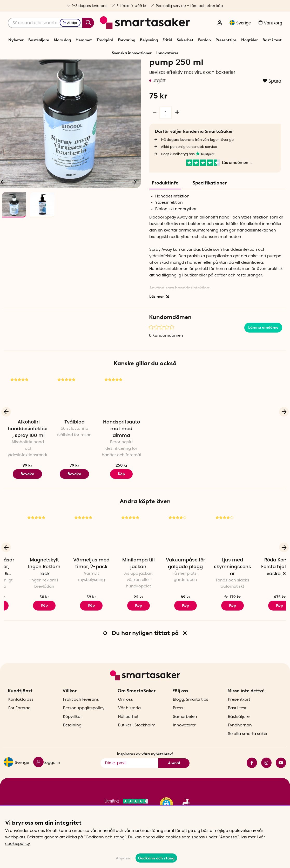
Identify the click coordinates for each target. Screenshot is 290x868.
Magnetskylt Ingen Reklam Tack (74, 597)
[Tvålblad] (74, 425)
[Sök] (51, 23)
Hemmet (84, 40)
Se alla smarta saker (248, 749)
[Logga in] (220, 23)
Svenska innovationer (132, 53)
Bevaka (27, 504)
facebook (252, 778)
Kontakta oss (21, 715)
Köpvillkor (73, 732)
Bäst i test (272, 40)
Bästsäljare (39, 40)
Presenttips (226, 40)
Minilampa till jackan (169, 593)
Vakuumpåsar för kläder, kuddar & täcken (28, 597)
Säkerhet (185, 40)
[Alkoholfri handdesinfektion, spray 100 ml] (27, 425)
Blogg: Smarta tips (191, 715)
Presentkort (239, 715)
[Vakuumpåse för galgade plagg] (216, 563)
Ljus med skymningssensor (263, 597)
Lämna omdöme (263, 357)
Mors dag (62, 40)
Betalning (72, 740)
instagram (266, 778)
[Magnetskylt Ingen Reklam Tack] (74, 563)
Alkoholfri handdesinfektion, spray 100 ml (29, 459)
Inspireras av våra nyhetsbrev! (145, 769)
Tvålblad (75, 452)
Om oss (126, 715)
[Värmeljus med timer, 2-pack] (121, 563)
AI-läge (70, 23)
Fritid (167, 40)
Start (89, 66)
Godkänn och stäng (156, 858)
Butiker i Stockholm (137, 740)
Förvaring (127, 40)
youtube (281, 778)
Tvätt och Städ (125, 66)
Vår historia (129, 723)
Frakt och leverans (81, 715)
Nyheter (16, 40)
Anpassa (124, 858)
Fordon (204, 40)
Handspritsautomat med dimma (122, 459)
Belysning (149, 40)
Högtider (249, 40)
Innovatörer (167, 53)
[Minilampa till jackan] (168, 563)
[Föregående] (6, 442)
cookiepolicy (18, 844)
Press (178, 723)
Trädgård (105, 40)
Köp (27, 635)
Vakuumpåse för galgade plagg (216, 593)
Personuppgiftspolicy (84, 723)
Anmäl (174, 778)
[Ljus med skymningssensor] (263, 563)
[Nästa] (134, 211)
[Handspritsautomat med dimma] (121, 425)
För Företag (19, 723)
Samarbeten (185, 732)
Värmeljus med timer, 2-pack (122, 593)
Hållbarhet (128, 732)
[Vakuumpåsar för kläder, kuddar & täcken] (27, 563)
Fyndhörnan (240, 740)
